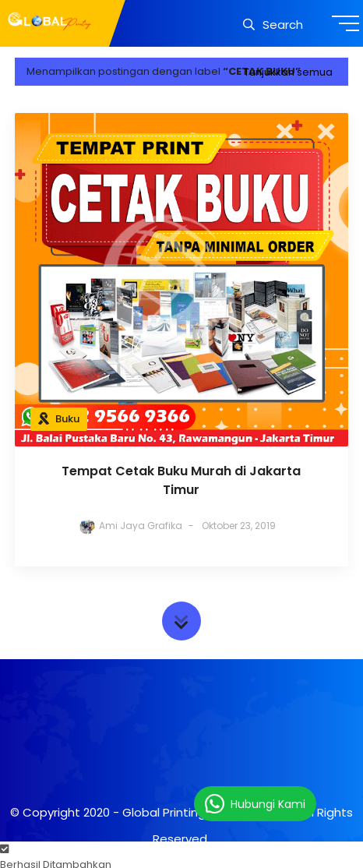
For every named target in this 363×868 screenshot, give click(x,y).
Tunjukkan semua (288, 72)
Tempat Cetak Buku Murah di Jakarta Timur (181, 480)
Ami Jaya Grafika (141, 526)
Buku (67, 419)
